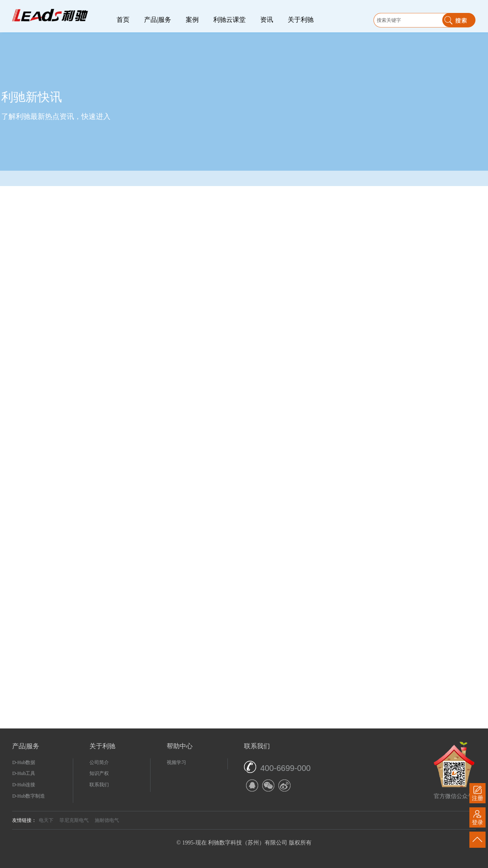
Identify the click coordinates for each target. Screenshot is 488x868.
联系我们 (99, 785)
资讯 (267, 20)
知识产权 (99, 773)
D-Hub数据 (24, 762)
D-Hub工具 (24, 773)
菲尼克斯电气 (74, 820)
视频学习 (176, 762)
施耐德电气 (107, 820)
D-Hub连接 (24, 785)
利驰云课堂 (229, 20)
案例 (192, 20)
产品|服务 (158, 20)
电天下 (46, 820)
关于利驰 (301, 20)
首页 (123, 20)
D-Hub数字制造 (29, 796)
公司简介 (99, 762)
